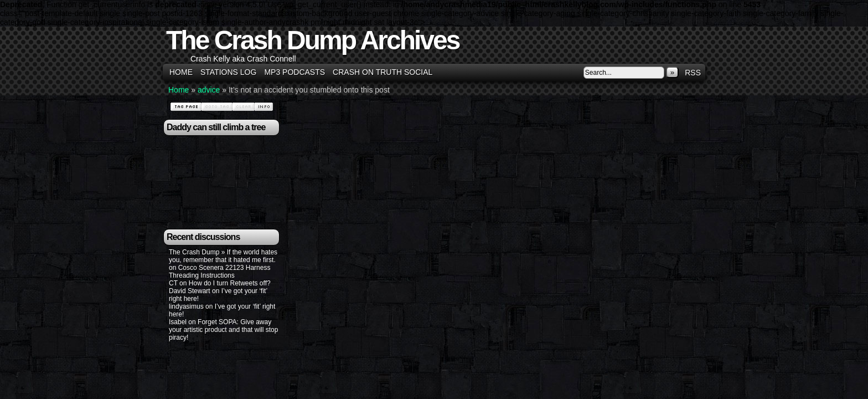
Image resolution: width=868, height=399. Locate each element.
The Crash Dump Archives (312, 40)
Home (181, 72)
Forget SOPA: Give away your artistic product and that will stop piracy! (223, 330)
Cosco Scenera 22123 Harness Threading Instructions (219, 272)
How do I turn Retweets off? (230, 283)
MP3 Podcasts (294, 72)
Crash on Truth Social (383, 72)
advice (209, 90)
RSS (693, 73)
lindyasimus (186, 306)
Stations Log (228, 72)
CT (173, 283)
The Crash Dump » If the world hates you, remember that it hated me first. (223, 256)
